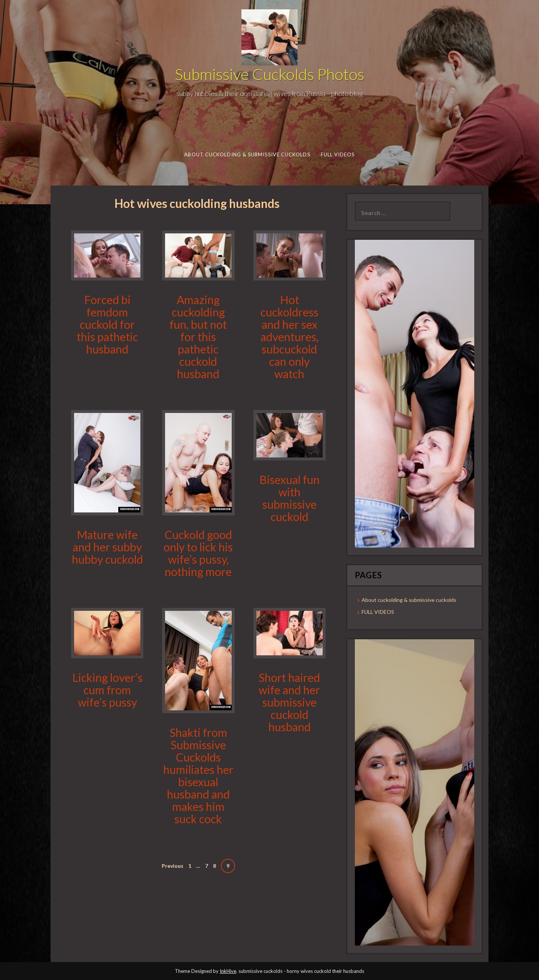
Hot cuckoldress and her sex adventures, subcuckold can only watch (290, 337)
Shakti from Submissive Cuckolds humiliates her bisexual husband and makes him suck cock (198, 776)
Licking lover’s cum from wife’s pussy (107, 690)
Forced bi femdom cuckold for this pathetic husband (107, 324)
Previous (173, 866)
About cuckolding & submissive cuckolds (247, 154)
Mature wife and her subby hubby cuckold (107, 547)
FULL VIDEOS (337, 154)
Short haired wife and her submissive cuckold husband (289, 702)
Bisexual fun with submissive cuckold (290, 498)
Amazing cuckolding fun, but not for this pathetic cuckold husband (198, 337)
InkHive (228, 971)
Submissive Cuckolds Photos (269, 74)
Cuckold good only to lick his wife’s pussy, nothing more (198, 553)
